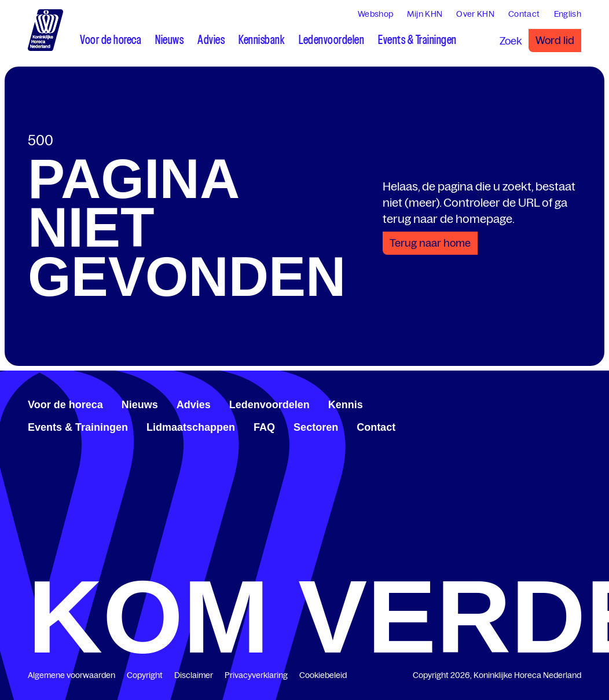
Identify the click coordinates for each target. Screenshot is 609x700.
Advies (194, 405)
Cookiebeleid (323, 675)
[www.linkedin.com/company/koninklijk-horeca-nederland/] (549, 403)
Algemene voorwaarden (71, 675)
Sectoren (316, 427)
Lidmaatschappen (191, 427)
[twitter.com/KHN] (558, 403)
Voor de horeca (65, 405)
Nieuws (140, 405)
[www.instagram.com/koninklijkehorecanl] (577, 403)
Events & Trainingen (78, 427)
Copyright (145, 675)
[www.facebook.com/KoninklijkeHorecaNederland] (540, 403)
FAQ (264, 427)
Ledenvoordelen (269, 405)
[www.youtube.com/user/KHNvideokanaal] (567, 403)
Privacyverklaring (256, 675)
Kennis (346, 405)
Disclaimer (194, 675)
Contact (376, 427)
